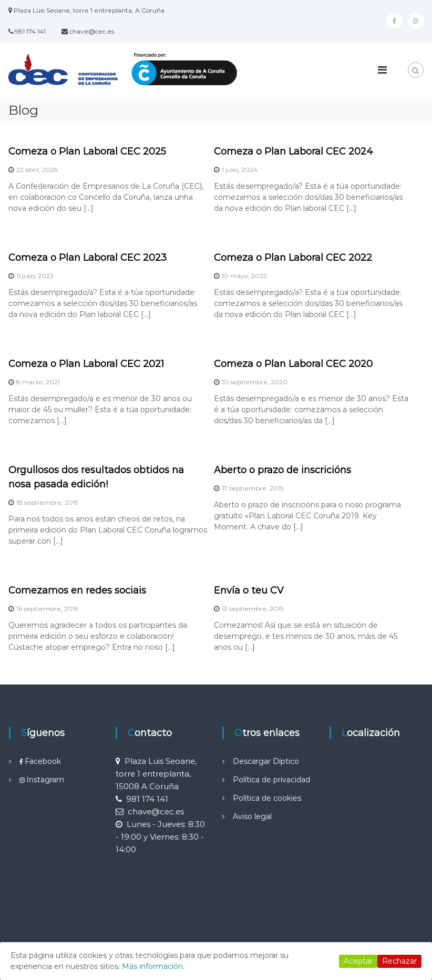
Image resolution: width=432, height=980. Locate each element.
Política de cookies (267, 798)
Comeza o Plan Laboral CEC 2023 (88, 258)
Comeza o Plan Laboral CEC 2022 (293, 258)
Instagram (45, 780)
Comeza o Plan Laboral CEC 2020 (293, 364)
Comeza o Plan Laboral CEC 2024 (294, 151)
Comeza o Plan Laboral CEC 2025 (87, 151)
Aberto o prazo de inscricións (282, 470)
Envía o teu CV (249, 590)
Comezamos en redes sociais (77, 590)
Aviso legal (252, 816)
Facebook (43, 761)
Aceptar (358, 961)
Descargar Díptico (266, 761)
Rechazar (399, 961)
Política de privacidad (271, 780)
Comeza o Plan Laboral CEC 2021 (86, 364)
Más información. (153, 966)
